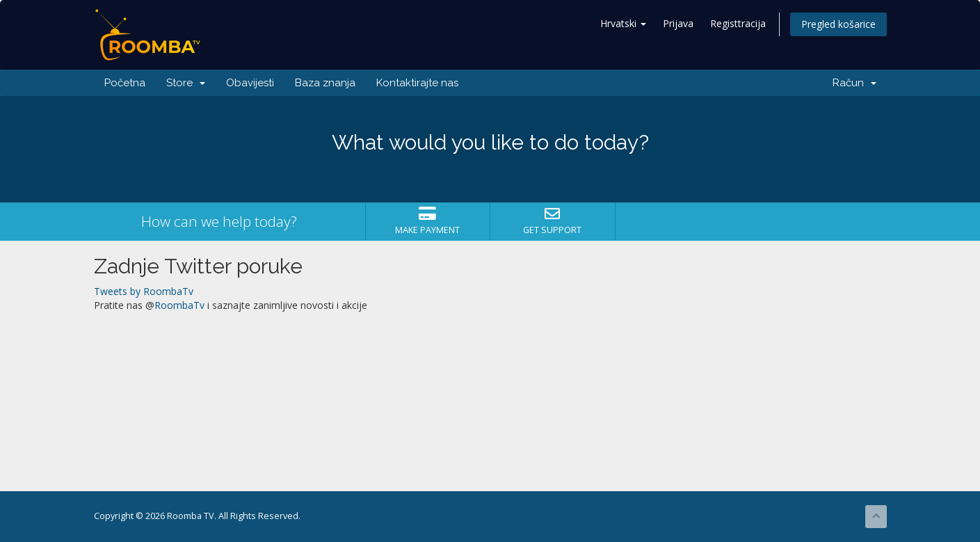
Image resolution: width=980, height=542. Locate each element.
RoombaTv (179, 305)
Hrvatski (623, 23)
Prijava (678, 23)
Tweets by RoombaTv (144, 291)
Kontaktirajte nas (417, 83)
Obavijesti (250, 83)
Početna (125, 83)
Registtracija (738, 23)
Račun (854, 83)
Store (186, 83)
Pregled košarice (838, 24)
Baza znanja (325, 83)
